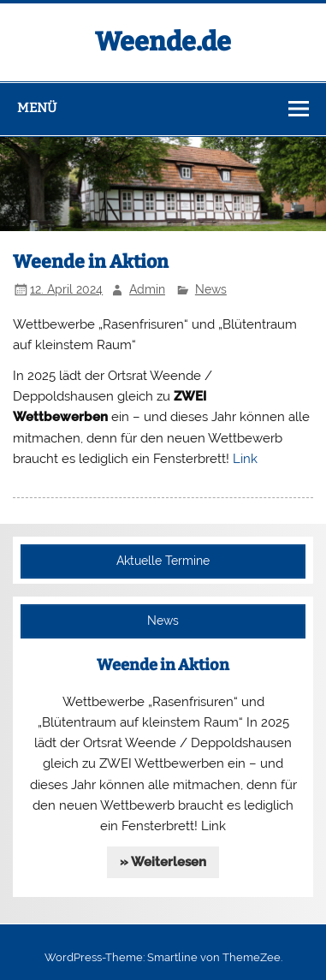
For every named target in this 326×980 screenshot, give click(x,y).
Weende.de (163, 42)
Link (245, 459)
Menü (37, 108)
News (211, 289)
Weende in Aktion (163, 665)
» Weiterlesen (163, 862)
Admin (147, 289)
